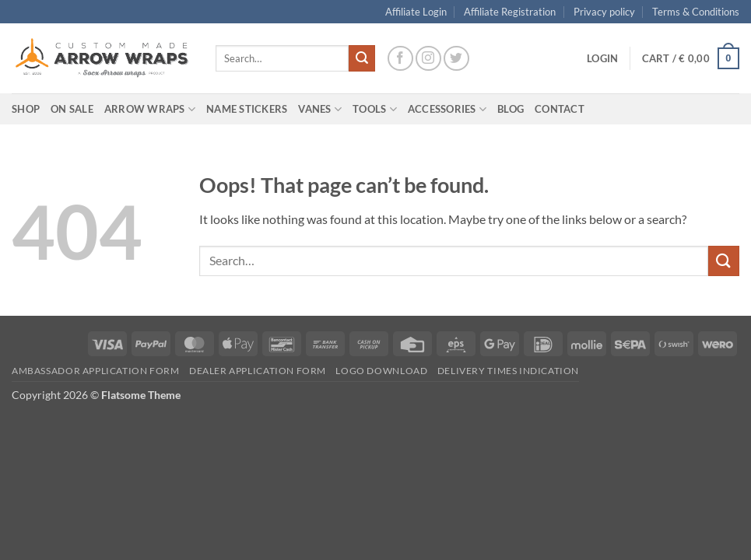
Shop (26, 109)
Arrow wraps (150, 109)
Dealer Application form (258, 371)
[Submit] (362, 58)
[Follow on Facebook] (400, 59)
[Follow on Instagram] (428, 59)
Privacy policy (604, 12)
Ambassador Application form (96, 371)
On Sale (72, 109)
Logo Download (381, 371)
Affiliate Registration (510, 12)
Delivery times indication (508, 371)
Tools (375, 109)
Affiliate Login (416, 12)
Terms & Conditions (696, 12)
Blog (511, 109)
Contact (560, 109)
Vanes (320, 109)
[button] (602, 58)
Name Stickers (247, 109)
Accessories (447, 109)
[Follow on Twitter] (456, 59)
